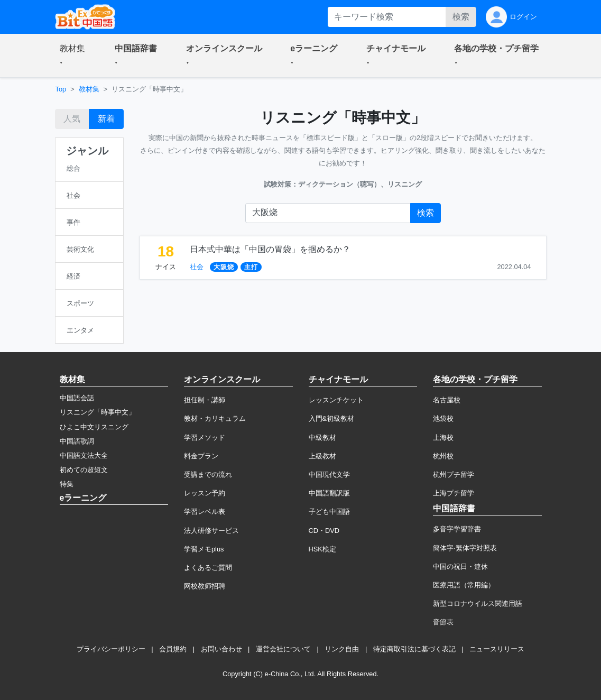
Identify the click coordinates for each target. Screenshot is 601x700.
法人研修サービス (211, 531)
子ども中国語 (329, 512)
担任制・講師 (205, 400)
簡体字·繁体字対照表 (465, 548)
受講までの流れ (208, 475)
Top (61, 89)
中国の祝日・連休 (460, 567)
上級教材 (322, 456)
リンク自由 (342, 649)
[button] (75, 56)
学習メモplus (204, 549)
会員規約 (173, 649)
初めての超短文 (84, 470)
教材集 (89, 89)
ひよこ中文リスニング (94, 427)
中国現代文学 (329, 475)
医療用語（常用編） (464, 585)
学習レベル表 (205, 512)
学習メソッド (205, 438)
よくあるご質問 (208, 568)
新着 (106, 119)
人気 (72, 119)
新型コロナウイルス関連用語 (478, 604)
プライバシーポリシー (111, 649)
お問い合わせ (221, 649)
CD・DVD (324, 531)
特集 (67, 484)
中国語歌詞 (77, 441)
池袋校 (443, 418)
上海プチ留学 (454, 493)
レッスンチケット (336, 400)
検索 (461, 17)
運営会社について (283, 649)
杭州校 (443, 456)
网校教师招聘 (205, 586)
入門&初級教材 (332, 418)
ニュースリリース (497, 649)
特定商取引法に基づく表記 (414, 649)
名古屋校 (447, 400)
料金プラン (201, 456)
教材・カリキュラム (215, 418)
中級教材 (322, 438)
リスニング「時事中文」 (98, 412)
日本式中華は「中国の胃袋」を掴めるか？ (270, 249)
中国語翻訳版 (329, 493)
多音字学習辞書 (457, 529)
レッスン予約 (205, 493)
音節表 (443, 622)
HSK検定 (322, 549)
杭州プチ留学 (454, 475)
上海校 (443, 438)
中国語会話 (77, 398)
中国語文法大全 (84, 455)
